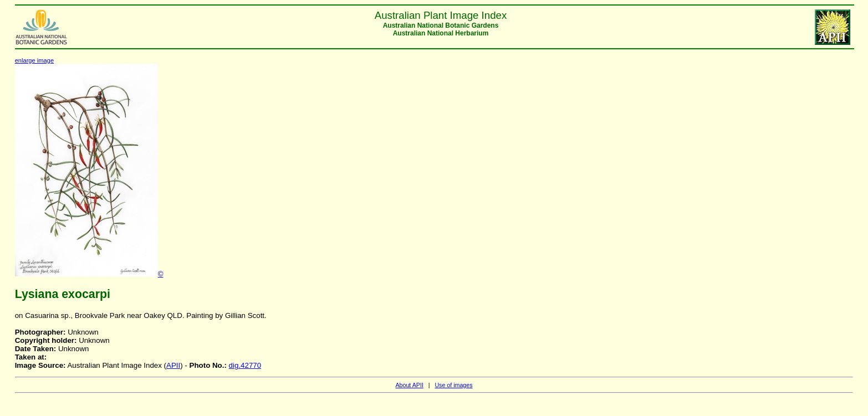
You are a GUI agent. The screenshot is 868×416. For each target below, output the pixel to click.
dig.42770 (245, 365)
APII (173, 365)
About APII (409, 385)
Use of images (453, 385)
